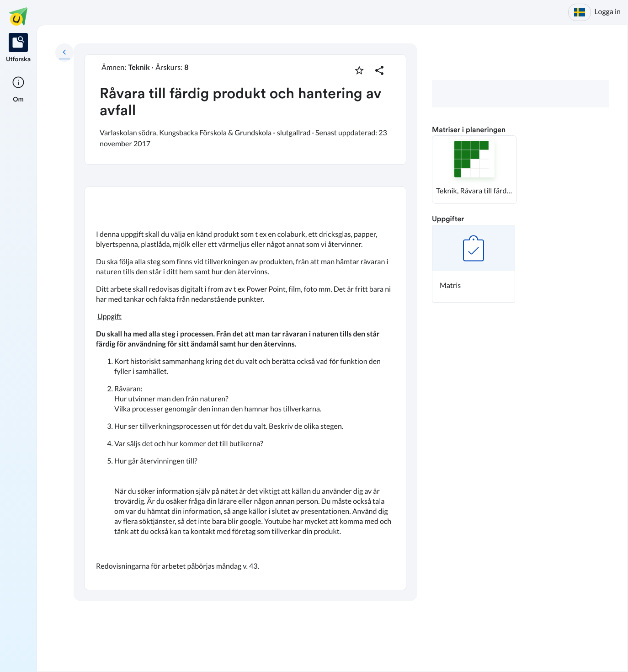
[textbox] (245, 388)
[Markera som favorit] (359, 70)
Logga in (608, 12)
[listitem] (18, 48)
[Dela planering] (379, 70)
